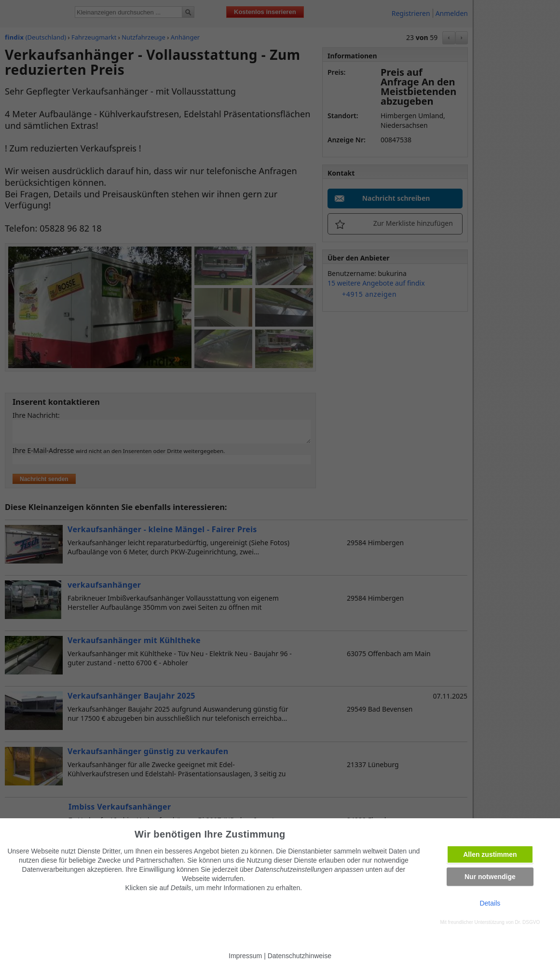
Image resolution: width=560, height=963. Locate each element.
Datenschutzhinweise (300, 956)
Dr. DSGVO (528, 922)
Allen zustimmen (490, 854)
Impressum (245, 956)
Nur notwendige (490, 877)
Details (490, 903)
